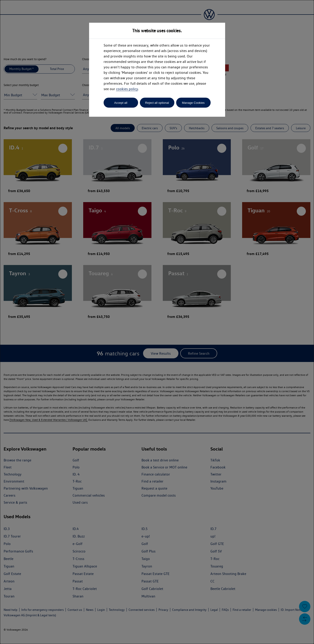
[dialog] (157, 322)
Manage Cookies (193, 103)
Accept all (121, 103)
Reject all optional (157, 103)
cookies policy (127, 89)
